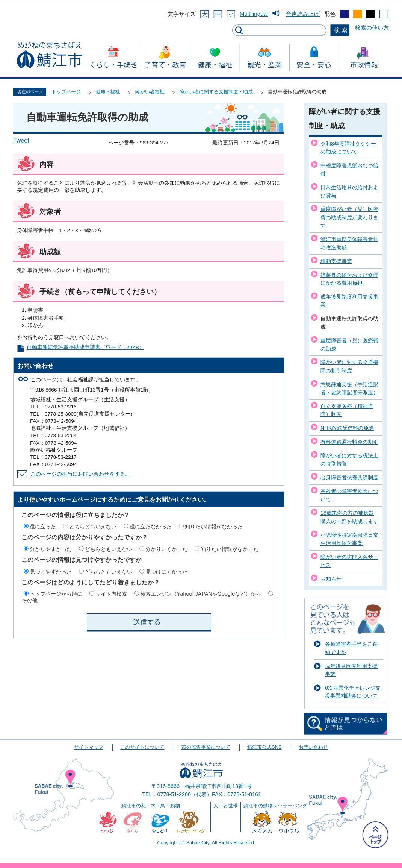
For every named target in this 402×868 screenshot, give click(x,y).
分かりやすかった (51, 549)
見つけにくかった (166, 572)
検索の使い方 (372, 28)
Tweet (21, 140)
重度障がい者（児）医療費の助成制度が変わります (349, 217)
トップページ (66, 92)
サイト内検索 (111, 594)
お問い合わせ (313, 747)
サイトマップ (89, 747)
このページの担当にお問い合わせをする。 (80, 474)
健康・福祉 (108, 92)
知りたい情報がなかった (214, 527)
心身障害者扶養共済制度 (349, 477)
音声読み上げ (303, 14)
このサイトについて (142, 747)
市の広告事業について (206, 747)
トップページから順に (56, 594)
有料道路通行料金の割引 (349, 442)
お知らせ (331, 579)
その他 (30, 601)
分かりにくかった (166, 549)
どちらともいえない (93, 527)
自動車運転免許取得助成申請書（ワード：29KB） (85, 347)
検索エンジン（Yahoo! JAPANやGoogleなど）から (201, 594)
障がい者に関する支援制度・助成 (216, 92)
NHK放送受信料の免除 (347, 428)
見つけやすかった (51, 572)
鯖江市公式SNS (264, 747)
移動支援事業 (336, 261)
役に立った (43, 527)
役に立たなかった (151, 527)
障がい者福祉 (150, 92)
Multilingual (254, 14)
